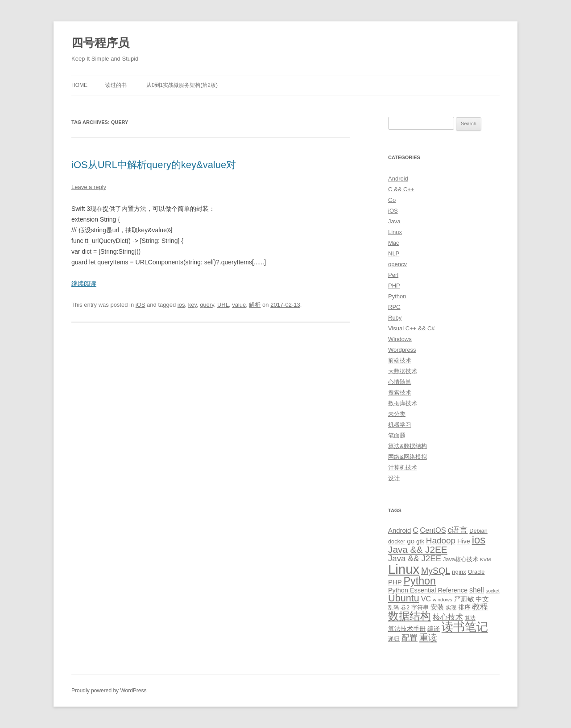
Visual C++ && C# (412, 328)
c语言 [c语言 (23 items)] (457, 530)
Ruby (395, 318)
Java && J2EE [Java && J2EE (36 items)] (418, 549)
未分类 (397, 414)
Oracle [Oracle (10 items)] (476, 572)
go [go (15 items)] (411, 541)
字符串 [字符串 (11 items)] (420, 607)
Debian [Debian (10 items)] (478, 531)
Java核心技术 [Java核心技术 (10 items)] (461, 559)
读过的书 (116, 85)
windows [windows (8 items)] (443, 600)
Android (398, 179)
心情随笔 (400, 382)
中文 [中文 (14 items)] (482, 599)
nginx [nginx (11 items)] (459, 572)
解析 (255, 305)
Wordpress (402, 350)
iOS (141, 305)
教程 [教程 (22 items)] (480, 607)
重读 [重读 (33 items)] (428, 638)
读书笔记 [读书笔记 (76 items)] (465, 627)
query (207, 305)
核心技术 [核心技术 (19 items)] (448, 617)
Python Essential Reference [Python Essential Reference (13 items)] (428, 590)
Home (79, 85)
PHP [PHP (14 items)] (395, 582)
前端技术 (400, 360)
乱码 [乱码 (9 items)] (393, 608)
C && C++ (401, 189)
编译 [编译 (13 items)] (434, 629)
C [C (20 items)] (415, 530)
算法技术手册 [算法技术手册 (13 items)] (407, 629)
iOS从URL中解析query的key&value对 (154, 165)
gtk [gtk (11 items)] (420, 541)
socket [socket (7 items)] (493, 591)
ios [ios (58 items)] (479, 540)
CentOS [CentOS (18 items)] (433, 530)
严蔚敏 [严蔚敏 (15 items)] (464, 599)
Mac (394, 243)
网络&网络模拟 (408, 457)
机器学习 (400, 425)
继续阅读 (84, 284)
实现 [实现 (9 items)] (451, 608)
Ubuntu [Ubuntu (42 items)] (404, 598)
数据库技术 (403, 403)
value (239, 305)
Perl (393, 275)
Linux (395, 232)
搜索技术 (400, 393)
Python (397, 296)
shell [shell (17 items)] (477, 590)
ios (181, 305)
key (192, 305)
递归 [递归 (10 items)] (394, 639)
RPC (394, 307)
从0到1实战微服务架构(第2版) (182, 85)
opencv (397, 264)
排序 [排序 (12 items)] (464, 607)
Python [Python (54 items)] (420, 581)
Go (392, 200)
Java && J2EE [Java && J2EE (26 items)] (415, 558)
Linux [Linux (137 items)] (404, 569)
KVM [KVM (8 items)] (486, 559)
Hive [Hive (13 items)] (464, 541)
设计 (394, 478)
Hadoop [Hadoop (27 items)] (441, 541)
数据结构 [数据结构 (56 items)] (410, 616)
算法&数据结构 (408, 446)
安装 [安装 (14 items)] (437, 607)
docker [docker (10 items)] (397, 541)
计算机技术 (403, 467)
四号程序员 (100, 43)
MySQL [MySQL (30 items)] (436, 571)
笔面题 (397, 435)
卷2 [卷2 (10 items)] (405, 607)
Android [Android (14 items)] (399, 531)
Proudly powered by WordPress (109, 691)
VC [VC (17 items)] (426, 599)
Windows (400, 339)
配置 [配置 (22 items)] (410, 638)
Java (394, 221)
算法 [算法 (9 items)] (470, 618)
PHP (394, 286)
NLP (394, 253)
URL (223, 305)
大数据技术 (403, 371)
